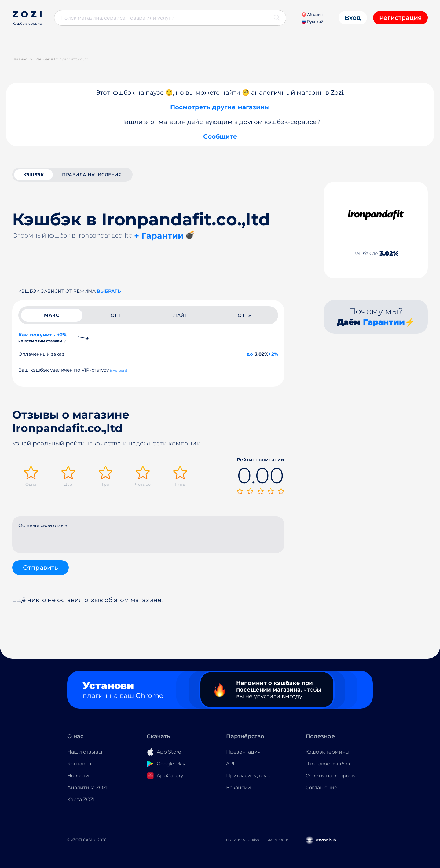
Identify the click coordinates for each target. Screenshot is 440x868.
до (250, 354)
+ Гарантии (159, 236)
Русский (312, 22)
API (230, 764)
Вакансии (238, 788)
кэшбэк (33, 175)
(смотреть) (119, 370)
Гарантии (384, 322)
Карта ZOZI (81, 799)
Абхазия (312, 15)
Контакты (79, 764)
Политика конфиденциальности (257, 840)
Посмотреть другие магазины (220, 107)
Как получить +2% (43, 338)
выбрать (109, 291)
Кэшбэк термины (328, 752)
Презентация (243, 752)
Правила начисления (92, 175)
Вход (353, 18)
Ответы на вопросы (331, 776)
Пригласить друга (249, 776)
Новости (78, 776)
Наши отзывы (85, 752)
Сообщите (220, 136)
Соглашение (321, 788)
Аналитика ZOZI (87, 788)
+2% (273, 354)
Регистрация (400, 18)
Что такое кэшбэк (328, 764)
